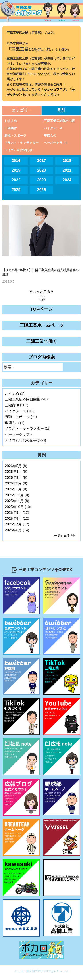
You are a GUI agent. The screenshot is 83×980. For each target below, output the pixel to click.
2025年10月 (14, 507)
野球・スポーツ (15, 136)
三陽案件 (11, 128)
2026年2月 (13, 483)
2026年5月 (13, 466)
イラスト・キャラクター (21, 143)
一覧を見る (62, 536)
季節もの (50, 136)
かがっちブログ (55, 89)
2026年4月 (13, 472)
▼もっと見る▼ (42, 291)
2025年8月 (13, 518)
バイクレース (53, 128)
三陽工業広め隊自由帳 (59, 121)
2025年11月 (14, 501)
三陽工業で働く (42, 341)
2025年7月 (13, 524)
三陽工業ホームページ (42, 325)
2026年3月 (13, 478)
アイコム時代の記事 (18, 150)
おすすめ (11, 121)
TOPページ (41, 309)
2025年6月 (13, 530)
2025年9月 (13, 513)
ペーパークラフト (56, 143)
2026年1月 (13, 489)
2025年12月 (14, 495)
